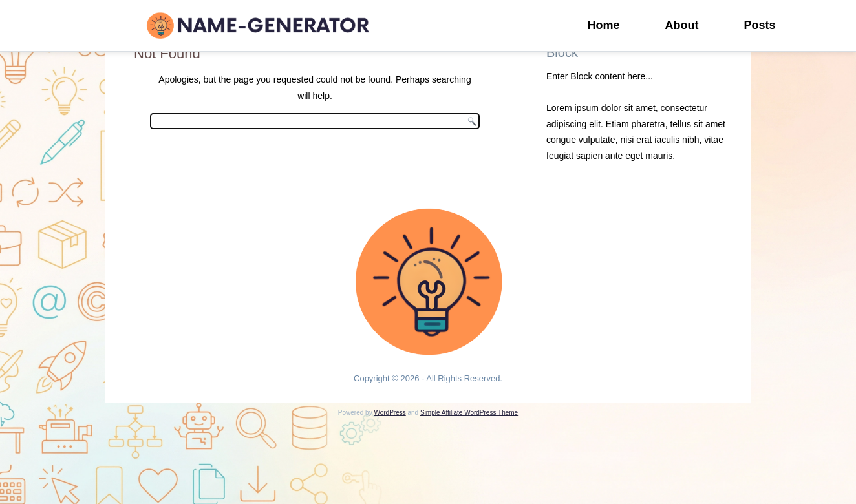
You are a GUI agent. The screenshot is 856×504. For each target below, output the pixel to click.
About (682, 25)
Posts (760, 25)
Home (604, 25)
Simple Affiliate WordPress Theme (469, 413)
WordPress (390, 413)
